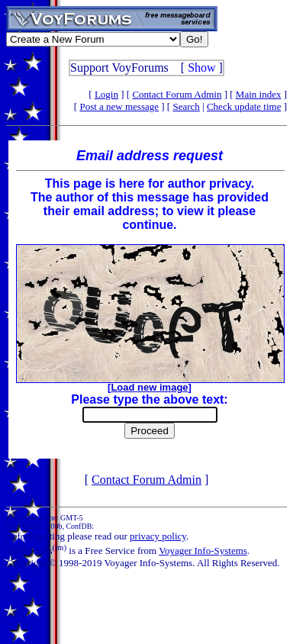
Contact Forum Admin (177, 94)
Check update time (244, 106)
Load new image (149, 387)
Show (201, 68)
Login (106, 94)
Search (186, 106)
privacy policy (158, 536)
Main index (259, 94)
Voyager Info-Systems (203, 551)
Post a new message (119, 106)
